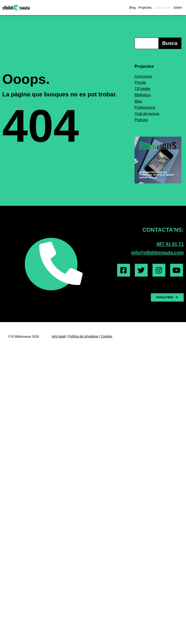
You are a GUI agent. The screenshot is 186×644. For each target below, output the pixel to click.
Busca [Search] (170, 43)
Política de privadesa (83, 336)
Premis (140, 83)
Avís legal (59, 336)
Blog (132, 8)
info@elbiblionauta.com (157, 253)
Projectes (145, 8)
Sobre (178, 8)
